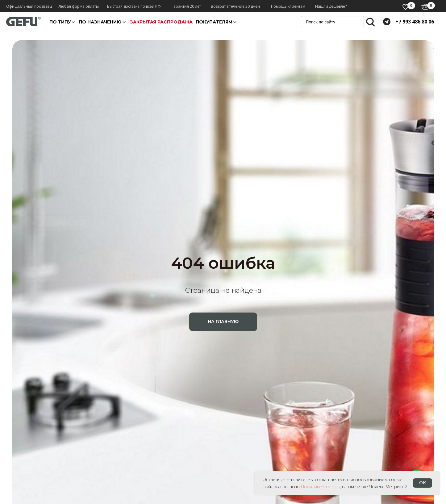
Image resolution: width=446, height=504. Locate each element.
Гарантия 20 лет (186, 6)
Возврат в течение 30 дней (235, 6)
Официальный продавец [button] (29, 6)
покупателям (214, 22)
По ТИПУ (60, 22)
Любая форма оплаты (79, 6)
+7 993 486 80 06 (415, 22)
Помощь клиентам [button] (288, 6)
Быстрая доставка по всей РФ (134, 6)
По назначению (100, 22)
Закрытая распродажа (161, 22)
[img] (425, 7)
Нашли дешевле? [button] (331, 6)
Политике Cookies (320, 486)
